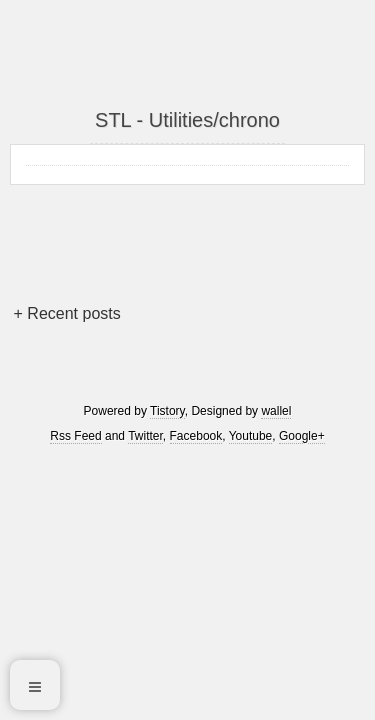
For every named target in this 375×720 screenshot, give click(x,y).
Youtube (251, 436)
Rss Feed (75, 436)
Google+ (302, 436)
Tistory (167, 411)
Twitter (145, 436)
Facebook (196, 436)
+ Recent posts (67, 313)
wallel (276, 411)
